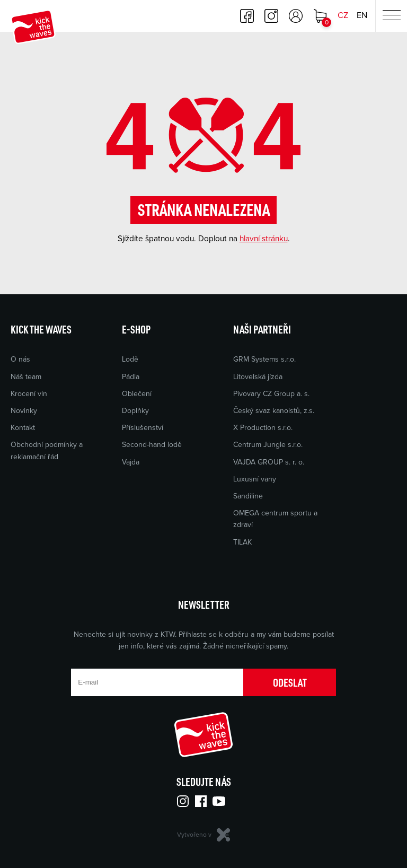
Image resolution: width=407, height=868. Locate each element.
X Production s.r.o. (263, 428)
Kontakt (23, 428)
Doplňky (135, 411)
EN (362, 15)
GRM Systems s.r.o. (264, 359)
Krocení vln (29, 394)
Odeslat (290, 682)
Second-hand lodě (152, 445)
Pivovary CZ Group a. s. (271, 394)
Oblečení (137, 394)
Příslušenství (143, 428)
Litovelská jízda (258, 377)
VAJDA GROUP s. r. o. (269, 462)
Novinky (24, 411)
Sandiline (248, 496)
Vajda (131, 462)
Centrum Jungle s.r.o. (268, 445)
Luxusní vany (255, 479)
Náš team (26, 377)
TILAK (242, 542)
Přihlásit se (296, 16)
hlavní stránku (264, 239)
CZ (343, 15)
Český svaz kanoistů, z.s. (274, 411)
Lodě (130, 359)
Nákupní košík (320, 16)
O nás (20, 359)
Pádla (131, 377)
